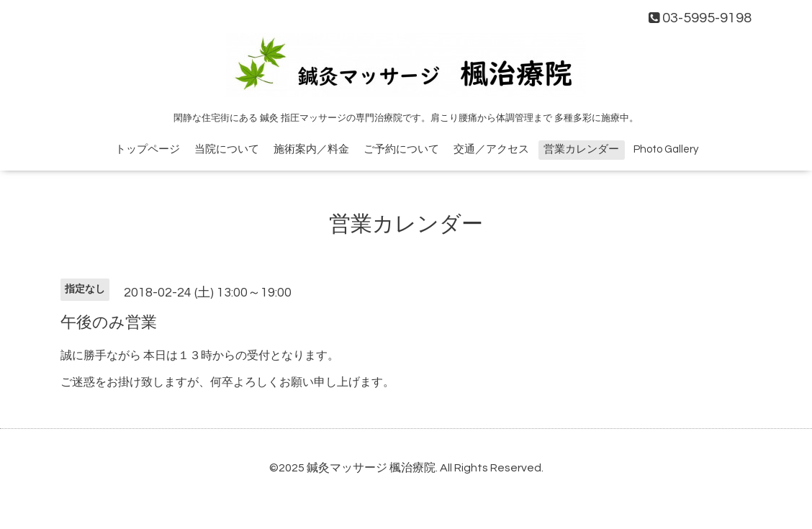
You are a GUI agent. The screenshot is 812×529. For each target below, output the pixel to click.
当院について (227, 149)
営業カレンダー (581, 149)
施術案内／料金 (311, 149)
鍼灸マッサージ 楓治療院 (371, 468)
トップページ (148, 149)
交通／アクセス (491, 149)
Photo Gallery (666, 149)
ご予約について (401, 149)
